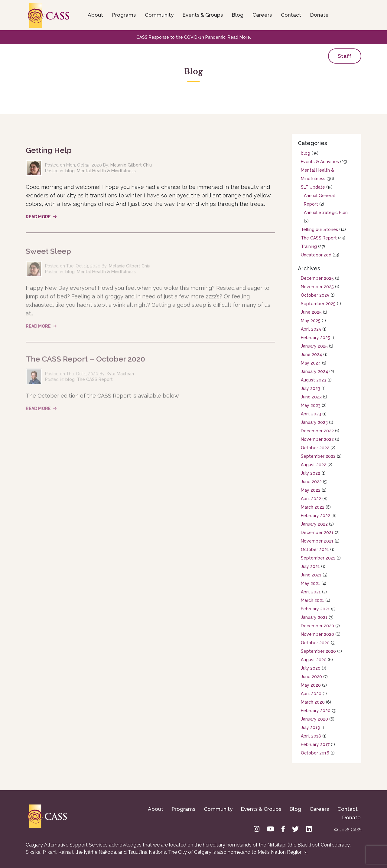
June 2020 (311, 677)
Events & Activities (320, 162)
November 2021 (317, 541)
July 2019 (311, 728)
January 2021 (314, 617)
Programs (124, 15)
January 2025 (314, 346)
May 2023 (311, 405)
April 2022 (311, 499)
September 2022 (318, 456)
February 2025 (315, 338)
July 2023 (311, 388)
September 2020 (318, 651)
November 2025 (317, 287)
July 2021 (310, 566)
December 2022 (317, 431)
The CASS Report (95, 381)
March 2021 (312, 600)
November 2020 (317, 634)
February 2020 (316, 711)
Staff (345, 56)
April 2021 (311, 592)
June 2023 (311, 397)
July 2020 (311, 668)
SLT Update (313, 187)
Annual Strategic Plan (326, 213)
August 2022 (314, 465)
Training (309, 246)
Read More (239, 37)
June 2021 (311, 575)
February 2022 (315, 516)
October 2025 (315, 295)
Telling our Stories (319, 229)
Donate (319, 15)
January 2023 (314, 422)
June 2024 (311, 355)
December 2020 (317, 626)
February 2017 (315, 744)
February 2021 (315, 609)
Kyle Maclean (120, 376)
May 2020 (311, 685)
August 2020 (314, 660)
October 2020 (315, 643)
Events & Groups (203, 15)
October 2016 (315, 753)
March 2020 (313, 702)
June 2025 (311, 312)
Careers (262, 15)
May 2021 (311, 583)
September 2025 (318, 304)
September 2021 (318, 558)
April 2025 (311, 329)
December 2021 (317, 533)
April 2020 (311, 694)
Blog (238, 15)
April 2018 (311, 736)
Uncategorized (316, 255)
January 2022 (314, 524)
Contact (291, 15)
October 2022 (315, 448)
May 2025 (311, 321)
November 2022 (317, 439)
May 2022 (311, 490)
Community (159, 15)
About (95, 15)
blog (70, 171)
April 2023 (311, 414)
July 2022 (311, 473)
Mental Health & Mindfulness (106, 171)
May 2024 (311, 363)
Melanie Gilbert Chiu (131, 165)
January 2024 (314, 371)
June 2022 (311, 482)
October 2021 (315, 550)
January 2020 (314, 719)
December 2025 (317, 278)
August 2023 (314, 380)
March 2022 (313, 507)
